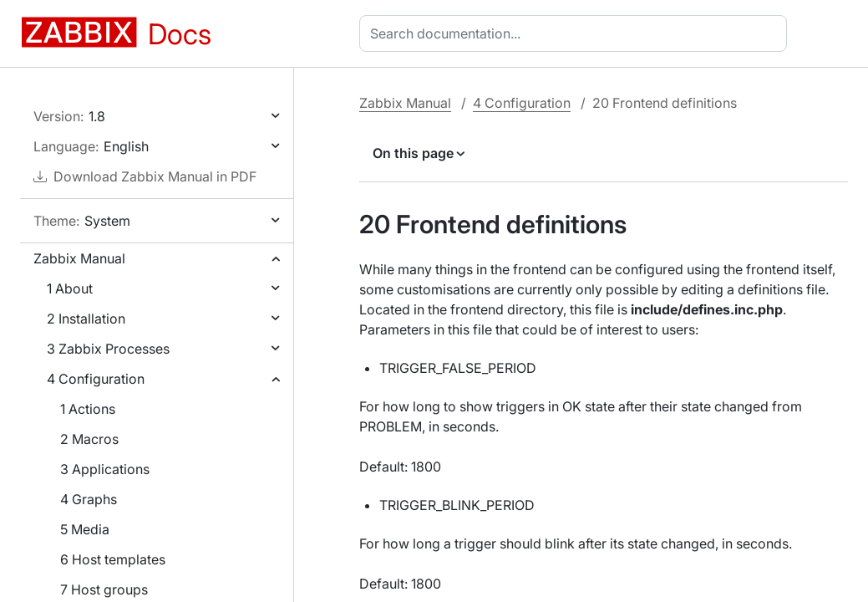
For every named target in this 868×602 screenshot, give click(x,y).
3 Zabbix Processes (108, 349)
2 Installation (86, 319)
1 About (70, 288)
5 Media (85, 529)
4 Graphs (89, 499)
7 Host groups (104, 589)
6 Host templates (113, 559)
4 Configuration (96, 379)
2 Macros (89, 439)
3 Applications (105, 469)
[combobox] (576, 33)
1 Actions (88, 409)
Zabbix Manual (79, 258)
